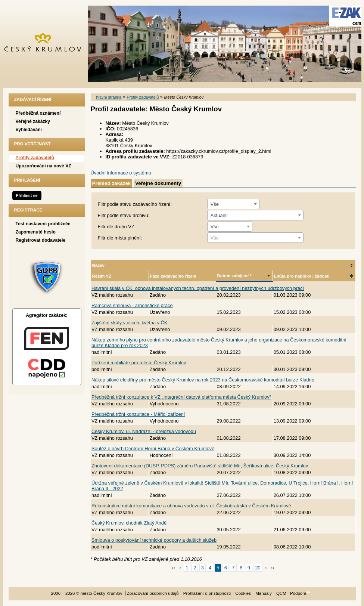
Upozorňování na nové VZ (43, 166)
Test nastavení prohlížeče (43, 224)
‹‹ (173, 568)
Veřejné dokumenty (158, 183)
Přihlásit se (27, 195)
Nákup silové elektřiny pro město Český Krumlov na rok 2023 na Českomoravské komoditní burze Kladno (203, 380)
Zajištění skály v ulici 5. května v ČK (129, 323)
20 (258, 568)
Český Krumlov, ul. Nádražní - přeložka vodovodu (144, 431)
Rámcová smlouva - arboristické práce (132, 305)
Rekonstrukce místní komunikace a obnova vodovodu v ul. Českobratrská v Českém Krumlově (191, 506)
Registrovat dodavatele (41, 240)
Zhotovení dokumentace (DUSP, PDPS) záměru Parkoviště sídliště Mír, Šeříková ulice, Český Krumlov (200, 466)
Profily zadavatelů (35, 158)
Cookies (243, 593)
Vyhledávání (29, 130)
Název (98, 265)
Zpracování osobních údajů (153, 593)
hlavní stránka (109, 97)
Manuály (264, 593)
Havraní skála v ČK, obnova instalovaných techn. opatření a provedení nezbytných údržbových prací (198, 288)
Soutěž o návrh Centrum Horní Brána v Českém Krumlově (153, 449)
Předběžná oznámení (38, 113)
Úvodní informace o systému (121, 173)
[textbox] (255, 238)
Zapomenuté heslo (36, 232)
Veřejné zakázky (33, 121)
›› (273, 568)
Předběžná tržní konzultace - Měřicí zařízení (138, 414)
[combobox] (233, 204)
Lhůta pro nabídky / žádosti (302, 276)
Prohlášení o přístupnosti (207, 593)
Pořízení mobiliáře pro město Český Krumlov (139, 363)
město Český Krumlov (47, 44)
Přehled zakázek (112, 183)
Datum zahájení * (234, 276)
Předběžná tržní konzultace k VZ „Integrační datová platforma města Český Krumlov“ (181, 397)
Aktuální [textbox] (219, 215)
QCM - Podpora (291, 593)
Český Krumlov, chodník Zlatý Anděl (130, 523)
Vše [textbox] (215, 204)
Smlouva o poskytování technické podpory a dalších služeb (154, 540)
